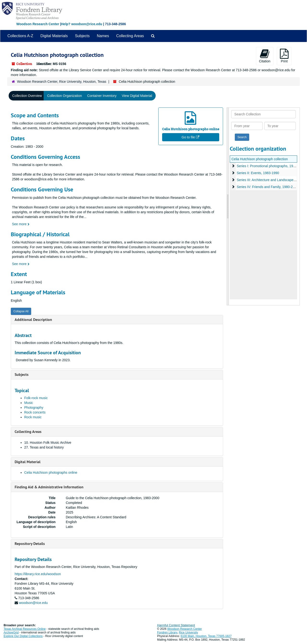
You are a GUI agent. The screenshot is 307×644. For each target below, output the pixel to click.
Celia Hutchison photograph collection (260, 159)
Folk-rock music (36, 398)
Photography (34, 408)
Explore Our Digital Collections (23, 636)
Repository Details (30, 544)
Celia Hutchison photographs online (51, 473)
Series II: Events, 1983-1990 (258, 173)
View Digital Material (137, 96)
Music (29, 403)
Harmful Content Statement (176, 625)
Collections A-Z (20, 36)
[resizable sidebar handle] (228, 206)
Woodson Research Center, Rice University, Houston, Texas (62, 82)
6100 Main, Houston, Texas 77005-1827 (206, 636)
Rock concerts (35, 412)
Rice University (189, 632)
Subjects (82, 36)
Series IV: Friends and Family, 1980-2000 (268, 187)
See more (21, 224)
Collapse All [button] (21, 311)
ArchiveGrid (11, 632)
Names (103, 36)
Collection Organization (65, 96)
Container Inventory (102, 96)
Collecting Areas (130, 36)
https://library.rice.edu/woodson (38, 574)
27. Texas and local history (44, 447)
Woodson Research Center (38, 24)
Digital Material (28, 462)
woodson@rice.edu (33, 603)
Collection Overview (27, 96)
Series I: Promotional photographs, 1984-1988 (271, 166)
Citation (265, 56)
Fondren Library (167, 632)
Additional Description (33, 320)
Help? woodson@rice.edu (82, 24)
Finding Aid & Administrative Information (49, 487)
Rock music (33, 417)
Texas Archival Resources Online (25, 629)
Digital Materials (54, 36)
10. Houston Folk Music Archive (48, 443)
